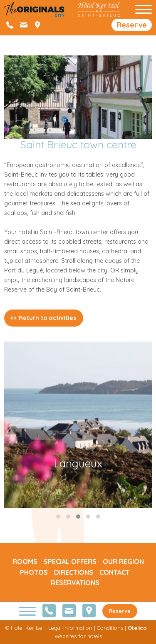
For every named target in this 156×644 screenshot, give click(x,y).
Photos (34, 572)
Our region (123, 562)
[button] (58, 517)
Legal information (70, 628)
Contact (115, 572)
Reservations (75, 583)
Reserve (132, 25)
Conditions (110, 628)
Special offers (70, 562)
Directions (74, 572)
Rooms (25, 562)
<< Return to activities (43, 318)
